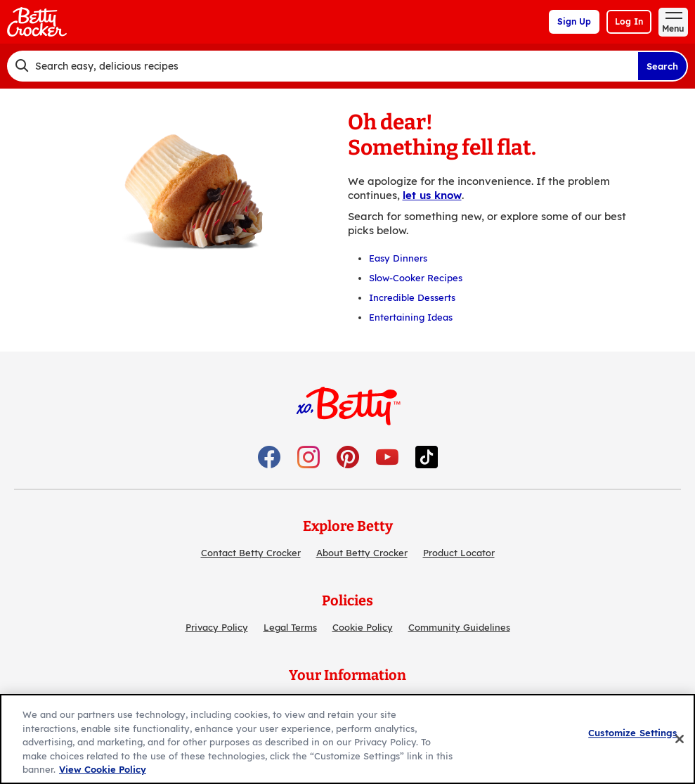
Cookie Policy (363, 627)
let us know (432, 195)
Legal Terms (290, 627)
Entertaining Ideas (411, 317)
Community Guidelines (459, 627)
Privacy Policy (217, 627)
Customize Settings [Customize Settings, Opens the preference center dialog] (632, 733)
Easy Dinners (398, 258)
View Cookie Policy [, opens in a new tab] (103, 769)
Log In (629, 21)
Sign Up (574, 21)
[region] (347, 739)
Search (662, 66)
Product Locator (459, 553)
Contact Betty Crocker (251, 553)
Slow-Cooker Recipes (416, 278)
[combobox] (322, 66)
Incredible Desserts (412, 297)
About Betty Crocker (362, 553)
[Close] (680, 739)
